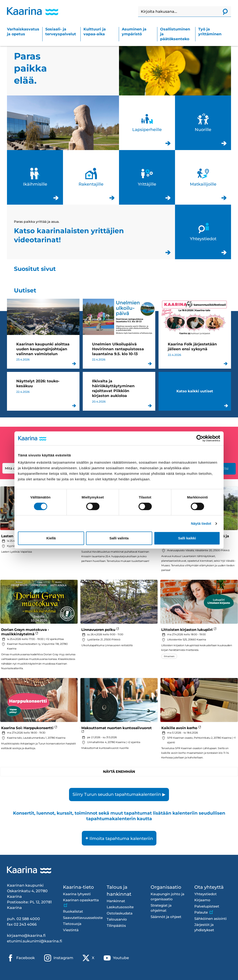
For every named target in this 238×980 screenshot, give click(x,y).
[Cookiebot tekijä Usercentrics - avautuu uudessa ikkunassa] (200, 438)
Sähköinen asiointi (210, 919)
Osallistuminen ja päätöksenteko (175, 34)
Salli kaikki (187, 538)
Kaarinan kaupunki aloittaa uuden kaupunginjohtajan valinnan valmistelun (43, 334)
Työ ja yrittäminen (210, 32)
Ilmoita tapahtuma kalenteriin (119, 838)
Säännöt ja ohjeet (166, 917)
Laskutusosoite (120, 907)
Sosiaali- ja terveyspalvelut (61, 32)
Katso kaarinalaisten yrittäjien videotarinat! (91, 232)
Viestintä (71, 930)
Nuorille (203, 123)
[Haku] (179, 12)
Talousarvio (117, 919)
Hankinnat (116, 901)
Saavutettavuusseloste (81, 918)
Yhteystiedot (203, 232)
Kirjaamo (202, 900)
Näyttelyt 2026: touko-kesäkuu (43, 391)
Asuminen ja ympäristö (134, 32)
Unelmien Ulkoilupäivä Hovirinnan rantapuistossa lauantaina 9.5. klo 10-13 (119, 334)
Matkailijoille (203, 177)
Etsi (225, 468)
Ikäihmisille (35, 177)
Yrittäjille (147, 177)
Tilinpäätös (116, 926)
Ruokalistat (73, 911)
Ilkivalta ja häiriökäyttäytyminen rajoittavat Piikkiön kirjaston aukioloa (119, 391)
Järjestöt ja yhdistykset (204, 927)
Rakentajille (91, 177)
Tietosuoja (72, 924)
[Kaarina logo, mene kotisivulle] (33, 11)
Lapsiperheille (147, 123)
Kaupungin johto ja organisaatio (167, 897)
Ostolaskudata (120, 913)
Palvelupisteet (207, 906)
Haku (138, 6)
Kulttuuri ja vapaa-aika (95, 32)
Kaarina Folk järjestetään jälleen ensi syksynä (195, 334)
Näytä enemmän (119, 772)
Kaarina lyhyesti (77, 894)
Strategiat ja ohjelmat (161, 908)
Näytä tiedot (201, 523)
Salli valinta (119, 538)
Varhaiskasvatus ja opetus (23, 32)
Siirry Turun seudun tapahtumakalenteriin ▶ (119, 794)
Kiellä (51, 538)
